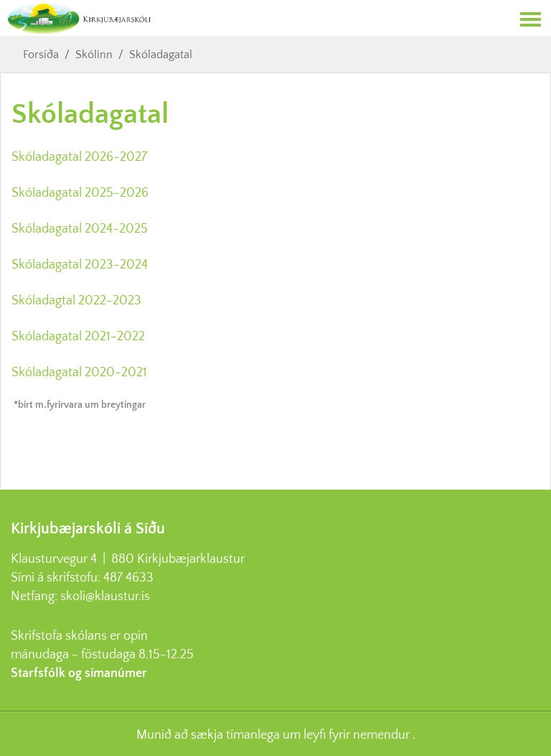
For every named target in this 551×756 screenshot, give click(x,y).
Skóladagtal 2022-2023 (76, 301)
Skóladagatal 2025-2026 (80, 193)
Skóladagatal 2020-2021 (79, 373)
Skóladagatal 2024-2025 (80, 229)
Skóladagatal (161, 55)
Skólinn (94, 55)
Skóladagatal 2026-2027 (79, 157)
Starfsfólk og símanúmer (79, 673)
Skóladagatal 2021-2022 (78, 337)
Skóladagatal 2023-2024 (81, 265)
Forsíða (41, 55)
